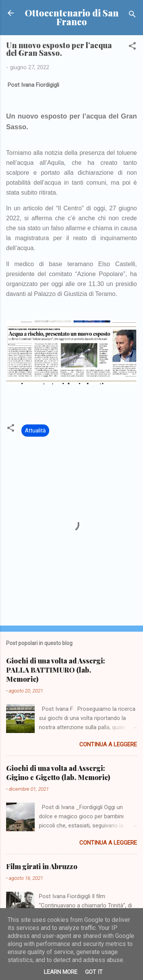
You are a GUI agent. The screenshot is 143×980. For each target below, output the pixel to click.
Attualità (35, 431)
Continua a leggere (108, 744)
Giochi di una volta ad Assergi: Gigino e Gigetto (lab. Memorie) (58, 773)
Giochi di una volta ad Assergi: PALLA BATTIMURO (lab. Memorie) (55, 670)
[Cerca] (132, 15)
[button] (132, 47)
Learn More (61, 972)
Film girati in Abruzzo (42, 866)
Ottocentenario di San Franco (72, 17)
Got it (94, 972)
